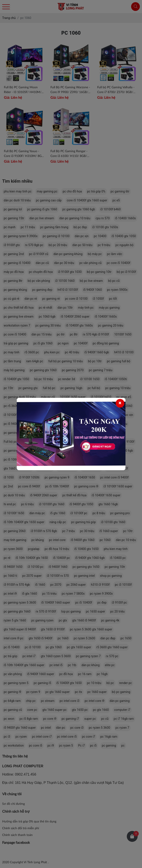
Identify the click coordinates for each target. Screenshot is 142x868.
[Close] (120, 403)
